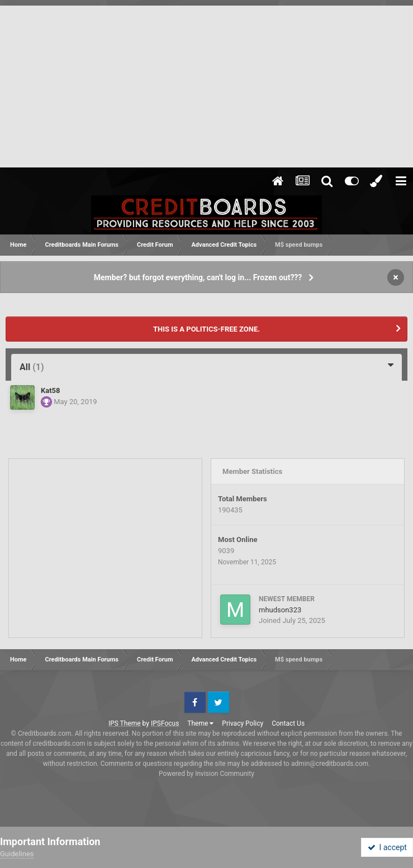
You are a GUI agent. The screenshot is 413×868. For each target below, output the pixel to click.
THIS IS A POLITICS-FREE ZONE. (206, 329)
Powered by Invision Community (206, 774)
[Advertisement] (206, 84)
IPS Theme (125, 723)
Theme (200, 723)
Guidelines (17, 854)
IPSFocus (165, 723)
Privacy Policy (243, 723)
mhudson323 (280, 610)
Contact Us (288, 723)
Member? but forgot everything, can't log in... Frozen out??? (198, 277)
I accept (387, 847)
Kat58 (51, 390)
